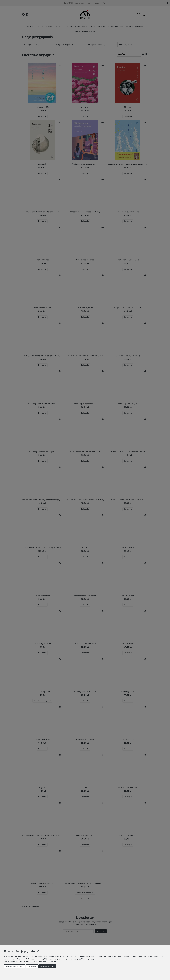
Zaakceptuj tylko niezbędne (15, 966)
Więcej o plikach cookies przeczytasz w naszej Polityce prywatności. (31, 961)
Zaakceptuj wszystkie (47, 966)
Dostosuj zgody (32, 966)
